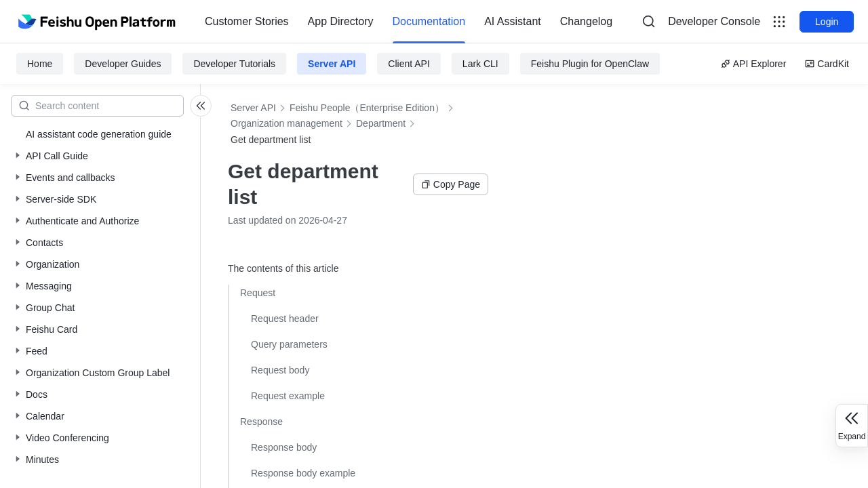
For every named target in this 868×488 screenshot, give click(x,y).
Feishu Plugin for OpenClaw (590, 64)
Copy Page (451, 184)
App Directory (341, 21)
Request (258, 293)
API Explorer (754, 64)
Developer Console (714, 21)
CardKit (827, 64)
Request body (280, 370)
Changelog (586, 21)
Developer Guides (123, 64)
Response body (284, 447)
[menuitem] (247, 22)
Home (40, 64)
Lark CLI (480, 64)
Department (381, 123)
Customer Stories (247, 21)
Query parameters (289, 344)
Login (827, 22)
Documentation (429, 21)
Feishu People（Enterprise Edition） (367, 108)
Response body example (303, 473)
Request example (288, 396)
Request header (285, 319)
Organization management (287, 123)
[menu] (409, 22)
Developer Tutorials (234, 64)
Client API (409, 64)
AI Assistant (513, 21)
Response (261, 422)
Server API (332, 64)
